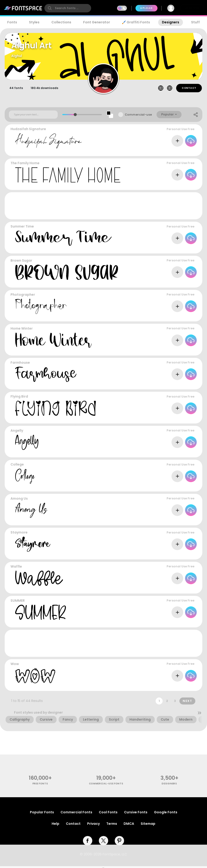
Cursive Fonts (136, 814)
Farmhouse (20, 365)
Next (187, 703)
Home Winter (22, 331)
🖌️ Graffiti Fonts (136, 22)
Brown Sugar (21, 263)
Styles (34, 22)
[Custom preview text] (33, 117)
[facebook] (88, 843)
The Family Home (25, 165)
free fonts (40, 786)
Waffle (16, 569)
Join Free (192, 8)
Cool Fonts (108, 814)
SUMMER (18, 602)
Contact (189, 90)
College (17, 466)
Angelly (17, 433)
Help (55, 825)
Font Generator (97, 22)
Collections (61, 22)
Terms (112, 825)
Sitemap (148, 825)
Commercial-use (138, 117)
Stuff (195, 22)
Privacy (93, 825)
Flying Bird (19, 398)
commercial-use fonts (106, 786)
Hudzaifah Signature (28, 131)
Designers (171, 22)
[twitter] (103, 843)
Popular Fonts (42, 814)
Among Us (19, 501)
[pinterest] (119, 843)
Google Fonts (166, 814)
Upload (146, 8)
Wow (15, 666)
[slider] (75, 117)
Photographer (23, 296)
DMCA (129, 825)
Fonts (12, 22)
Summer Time (22, 228)
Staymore (19, 534)
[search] (68, 8)
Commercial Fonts (76, 814)
